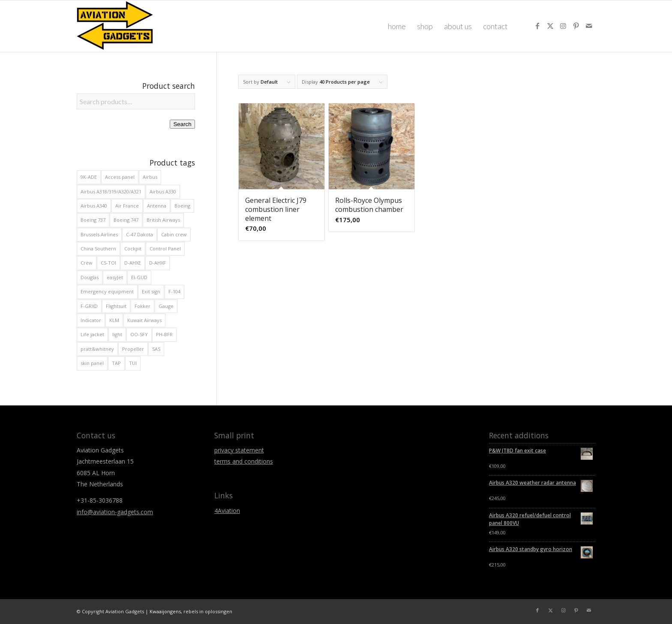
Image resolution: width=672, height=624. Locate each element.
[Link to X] (550, 26)
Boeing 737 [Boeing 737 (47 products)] (93, 220)
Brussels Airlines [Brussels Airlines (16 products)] (99, 234)
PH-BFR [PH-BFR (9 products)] (164, 334)
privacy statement (239, 450)
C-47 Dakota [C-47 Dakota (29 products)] (139, 234)
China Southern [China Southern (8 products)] (98, 249)
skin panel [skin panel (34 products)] (92, 363)
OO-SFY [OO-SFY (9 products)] (139, 334)
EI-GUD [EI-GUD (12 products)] (139, 277)
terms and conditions (244, 461)
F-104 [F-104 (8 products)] (174, 291)
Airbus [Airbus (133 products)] (150, 177)
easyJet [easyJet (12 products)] (115, 277)
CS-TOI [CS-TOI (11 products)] (108, 263)
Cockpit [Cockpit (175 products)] (133, 249)
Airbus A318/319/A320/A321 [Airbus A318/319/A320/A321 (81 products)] (111, 191)
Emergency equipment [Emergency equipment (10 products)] (107, 291)
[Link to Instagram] (563, 26)
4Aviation (227, 511)
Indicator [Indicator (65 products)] (91, 320)
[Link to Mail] (589, 26)
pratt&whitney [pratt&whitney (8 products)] (97, 349)
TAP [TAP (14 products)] (116, 363)
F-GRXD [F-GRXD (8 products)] (89, 306)
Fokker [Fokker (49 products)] (142, 306)
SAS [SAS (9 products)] (156, 349)
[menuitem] (397, 26)
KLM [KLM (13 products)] (114, 320)
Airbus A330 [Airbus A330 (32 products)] (163, 191)
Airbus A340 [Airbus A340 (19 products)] (94, 206)
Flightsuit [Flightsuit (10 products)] (116, 306)
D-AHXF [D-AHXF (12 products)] (157, 263)
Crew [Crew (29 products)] (87, 263)
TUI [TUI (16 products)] (133, 363)
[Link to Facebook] (537, 26)
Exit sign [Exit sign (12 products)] (151, 291)
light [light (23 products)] (117, 334)
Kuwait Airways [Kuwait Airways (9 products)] (144, 320)
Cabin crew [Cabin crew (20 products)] (174, 234)
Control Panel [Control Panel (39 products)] (165, 249)
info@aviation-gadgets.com (115, 512)
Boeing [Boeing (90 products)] (182, 206)
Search (182, 124)
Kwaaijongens (165, 611)
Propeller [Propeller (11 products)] (133, 349)
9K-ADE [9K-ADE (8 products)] (89, 177)
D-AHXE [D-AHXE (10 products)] (133, 263)
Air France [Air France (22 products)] (127, 206)
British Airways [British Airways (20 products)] (163, 220)
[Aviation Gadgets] (115, 26)
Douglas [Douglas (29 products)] (90, 277)
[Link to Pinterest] (576, 26)
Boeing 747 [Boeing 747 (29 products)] (126, 220)
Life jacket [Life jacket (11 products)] (92, 334)
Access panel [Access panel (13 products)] (120, 177)
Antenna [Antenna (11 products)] (157, 206)
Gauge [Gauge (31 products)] (166, 306)
